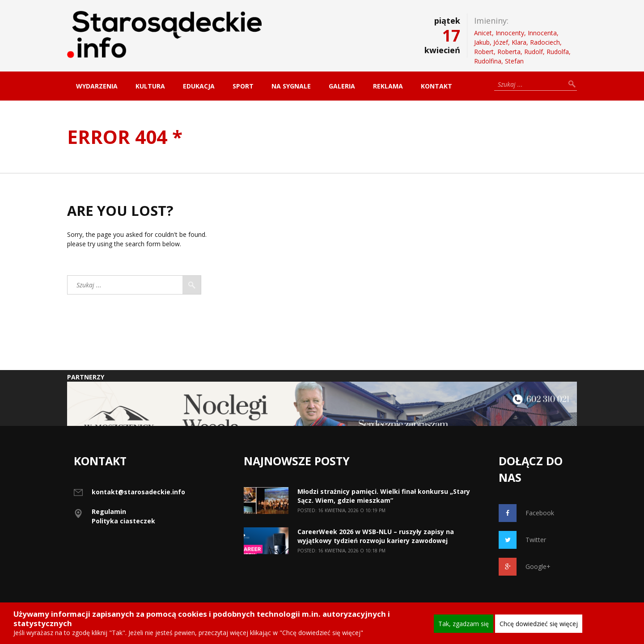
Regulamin (109, 511)
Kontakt (436, 86)
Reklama (388, 86)
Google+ (525, 567)
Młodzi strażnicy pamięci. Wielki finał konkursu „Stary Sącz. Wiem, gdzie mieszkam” (384, 496)
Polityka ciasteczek (123, 521)
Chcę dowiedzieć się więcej (539, 624)
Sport (243, 86)
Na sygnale (291, 86)
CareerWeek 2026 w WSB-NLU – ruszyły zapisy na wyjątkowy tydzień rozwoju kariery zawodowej (376, 536)
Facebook (526, 513)
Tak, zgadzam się (464, 624)
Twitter (522, 540)
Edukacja (199, 86)
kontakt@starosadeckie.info (138, 492)
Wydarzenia (97, 86)
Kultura (150, 86)
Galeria (342, 86)
